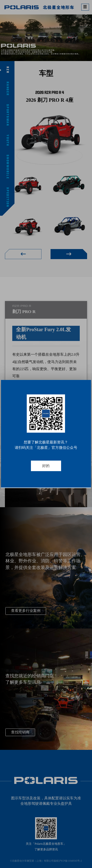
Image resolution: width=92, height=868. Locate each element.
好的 (46, 466)
